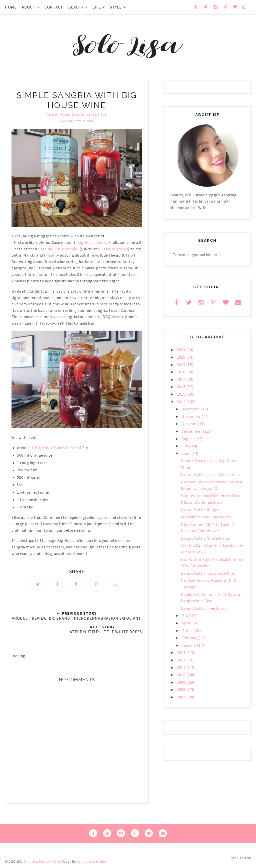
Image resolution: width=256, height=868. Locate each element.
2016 (181, 387)
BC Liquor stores (113, 249)
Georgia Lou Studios (92, 862)
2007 (181, 697)
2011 (181, 667)
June (186, 453)
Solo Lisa (30, 862)
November (191, 416)
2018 (181, 372)
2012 (181, 660)
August (188, 439)
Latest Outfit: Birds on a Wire (208, 573)
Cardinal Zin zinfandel (58, 249)
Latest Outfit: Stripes (201, 509)
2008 (181, 689)
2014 (181, 402)
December (191, 409)
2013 (181, 652)
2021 (181, 350)
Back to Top (241, 858)
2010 (181, 675)
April (186, 623)
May (185, 615)
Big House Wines (92, 242)
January (189, 645)
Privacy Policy (49, 862)
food (52, 115)
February (190, 638)
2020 (181, 357)
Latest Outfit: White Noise (205, 538)
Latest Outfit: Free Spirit (204, 608)
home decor (72, 115)
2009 (181, 682)
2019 (181, 365)
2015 (181, 394)
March (187, 630)
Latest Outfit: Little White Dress (211, 474)
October (189, 424)
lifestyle (97, 115)
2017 (181, 379)
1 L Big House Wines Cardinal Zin (58, 448)
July (186, 446)
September (192, 431)
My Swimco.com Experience (206, 517)
